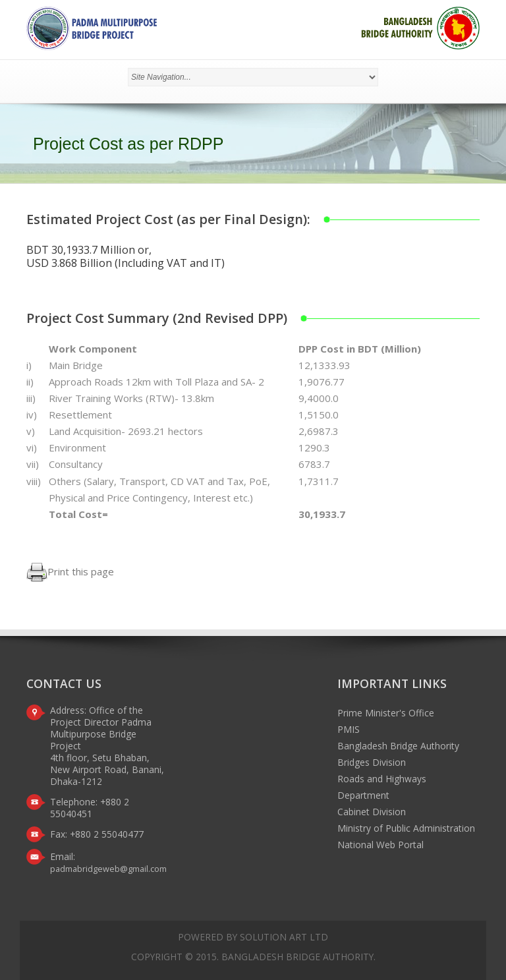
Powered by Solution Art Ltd (253, 937)
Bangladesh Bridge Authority (398, 746)
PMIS (349, 729)
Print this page (70, 571)
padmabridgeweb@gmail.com (108, 869)
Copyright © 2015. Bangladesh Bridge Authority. (253, 957)
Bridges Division (372, 762)
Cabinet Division (372, 812)
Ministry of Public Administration (406, 828)
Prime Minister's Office (386, 713)
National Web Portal (380, 845)
